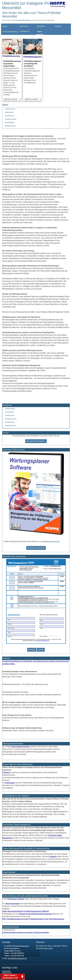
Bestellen (41, 26)
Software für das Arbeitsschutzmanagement (35, 914)
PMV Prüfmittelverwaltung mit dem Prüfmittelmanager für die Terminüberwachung (33, 919)
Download (24, 26)
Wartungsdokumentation (21, 747)
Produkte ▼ (25, 31)
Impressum (6, 971)
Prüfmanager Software (16, 899)
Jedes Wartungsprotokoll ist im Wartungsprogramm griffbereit (25, 911)
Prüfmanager (10, 783)
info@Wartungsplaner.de (50, 541)
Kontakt (58, 26)
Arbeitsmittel (9, 112)
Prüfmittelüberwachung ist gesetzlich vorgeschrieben (12, 64)
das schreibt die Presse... (36, 441)
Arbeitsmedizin (10, 109)
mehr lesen (11, 99)
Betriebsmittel (10, 122)
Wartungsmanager (12, 904)
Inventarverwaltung (10, 32)
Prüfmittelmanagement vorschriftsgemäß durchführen (32, 64)
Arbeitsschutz (10, 116)
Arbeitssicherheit (11, 119)
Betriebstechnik (10, 126)
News (40, 32)
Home (5, 26)
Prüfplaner (6, 772)
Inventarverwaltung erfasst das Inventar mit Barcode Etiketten (26, 932)
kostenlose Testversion (36, 548)
